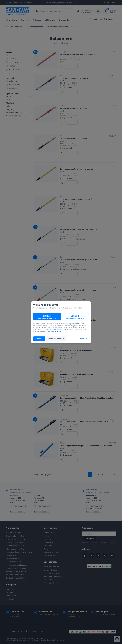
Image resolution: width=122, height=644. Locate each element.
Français (84, 339)
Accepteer (39, 339)
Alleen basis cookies (56, 339)
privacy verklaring (55, 331)
